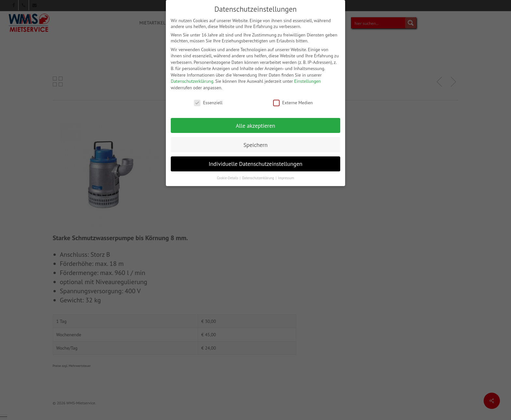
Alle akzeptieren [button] (256, 122)
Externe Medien (293, 99)
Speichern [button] (255, 142)
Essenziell (208, 99)
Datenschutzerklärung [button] (259, 175)
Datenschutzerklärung (192, 78)
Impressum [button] (286, 175)
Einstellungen (308, 78)
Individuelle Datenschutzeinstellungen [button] (255, 161)
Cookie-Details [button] (228, 175)
